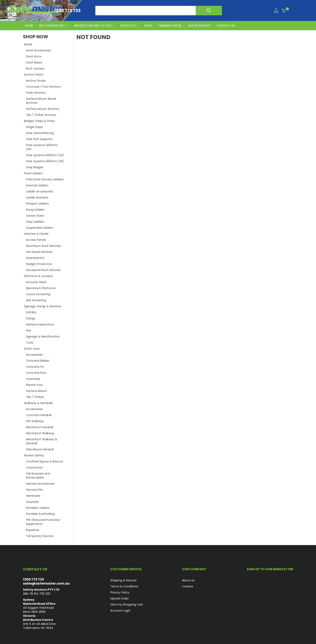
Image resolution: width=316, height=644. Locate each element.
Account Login (120, 611)
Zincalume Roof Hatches (43, 270)
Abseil (28, 44)
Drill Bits (31, 312)
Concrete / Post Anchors (43, 87)
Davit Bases (34, 62)
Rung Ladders (35, 210)
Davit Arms (34, 56)
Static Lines (32, 349)
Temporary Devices (40, 536)
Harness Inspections (40, 324)
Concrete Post (36, 373)
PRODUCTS (128, 26)
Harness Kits (34, 490)
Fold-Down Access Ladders (45, 179)
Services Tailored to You (93, 26)
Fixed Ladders (33, 173)
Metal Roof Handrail (40, 427)
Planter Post (34, 385)
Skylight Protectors (39, 264)
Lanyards (32, 502)
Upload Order (120, 598)
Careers (188, 586)
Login (276, 11)
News (148, 26)
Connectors (34, 467)
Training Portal (170, 26)
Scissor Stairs (35, 216)
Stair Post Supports (39, 139)
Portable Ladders (38, 508)
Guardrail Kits (35, 258)
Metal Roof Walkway (40, 433)
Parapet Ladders (37, 204)
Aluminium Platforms (41, 288)
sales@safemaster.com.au (46, 583)
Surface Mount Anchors (43, 109)
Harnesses (33, 496)
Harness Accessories (40, 484)
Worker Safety (34, 455)
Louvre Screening (38, 294)
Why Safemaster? (52, 26)
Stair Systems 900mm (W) (45, 161)
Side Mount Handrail (40, 449)
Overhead (33, 379)
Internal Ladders (37, 185)
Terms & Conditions (124, 586)
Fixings (31, 318)
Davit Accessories (38, 50)
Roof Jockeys (35, 69)
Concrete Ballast (38, 361)
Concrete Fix (35, 367)
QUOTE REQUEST (199, 26)
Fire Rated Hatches (39, 252)
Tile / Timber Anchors (41, 115)
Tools (30, 343)
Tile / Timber (35, 397)
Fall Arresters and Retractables (38, 476)
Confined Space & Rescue (44, 461)
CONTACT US (226, 26)
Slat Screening (36, 300)
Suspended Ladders (40, 228)
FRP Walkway (35, 421)
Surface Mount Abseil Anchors (41, 101)
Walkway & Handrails (38, 403)
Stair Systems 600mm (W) (45, 155)
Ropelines (33, 530)
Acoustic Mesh (36, 282)
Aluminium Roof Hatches (43, 246)
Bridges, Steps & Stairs (39, 121)
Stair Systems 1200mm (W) (42, 147)
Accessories (34, 355)
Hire (29, 330)
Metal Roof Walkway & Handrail (42, 441)
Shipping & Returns (123, 580)
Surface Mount (36, 391)
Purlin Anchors (36, 93)
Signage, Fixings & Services (43, 306)
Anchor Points (34, 75)
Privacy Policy (120, 592)
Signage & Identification (43, 337)
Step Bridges (35, 167)
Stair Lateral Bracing (40, 133)
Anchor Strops (36, 81)
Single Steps (34, 127)
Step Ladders (35, 222)
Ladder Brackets (37, 197)
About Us (188, 580)
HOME (29, 26)
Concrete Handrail (39, 415)
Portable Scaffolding (40, 514)
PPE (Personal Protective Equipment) (43, 522)
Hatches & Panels (36, 234)
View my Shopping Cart (127, 605)
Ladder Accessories (39, 191)
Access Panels (36, 240)
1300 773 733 (33, 579)
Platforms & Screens (38, 276)
